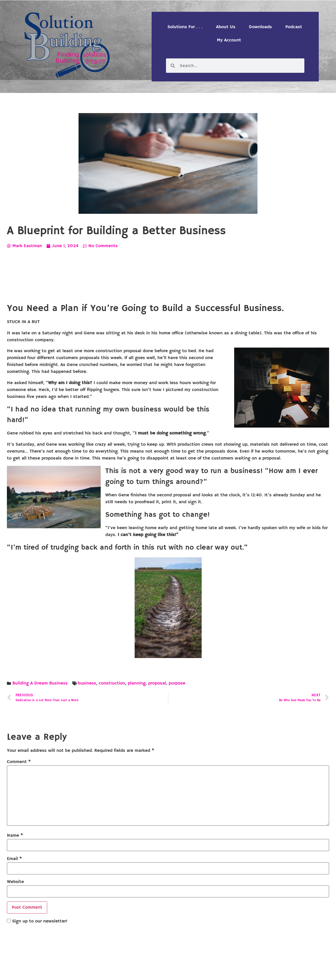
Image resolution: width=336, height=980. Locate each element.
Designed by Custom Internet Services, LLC (207, 971)
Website (15, 882)
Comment (19, 762)
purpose (177, 683)
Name (15, 836)
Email (14, 859)
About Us (226, 27)
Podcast (294, 27)
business (87, 683)
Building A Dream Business (40, 683)
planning (137, 683)
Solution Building (140, 971)
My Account (229, 40)
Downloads (260, 27)
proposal (157, 683)
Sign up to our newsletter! (40, 921)
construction (112, 683)
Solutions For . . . (185, 27)
